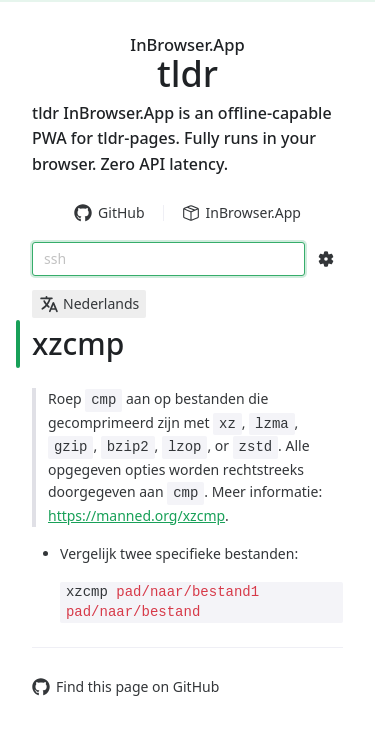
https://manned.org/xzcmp (136, 515)
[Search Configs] (326, 259)
